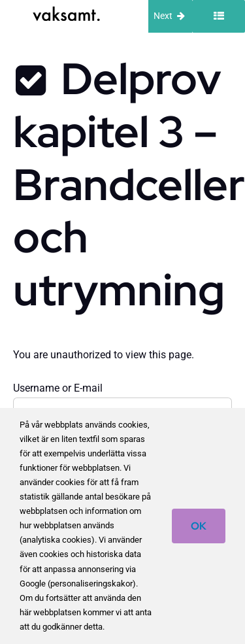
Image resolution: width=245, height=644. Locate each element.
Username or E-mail (58, 388)
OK (199, 526)
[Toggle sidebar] (219, 16)
